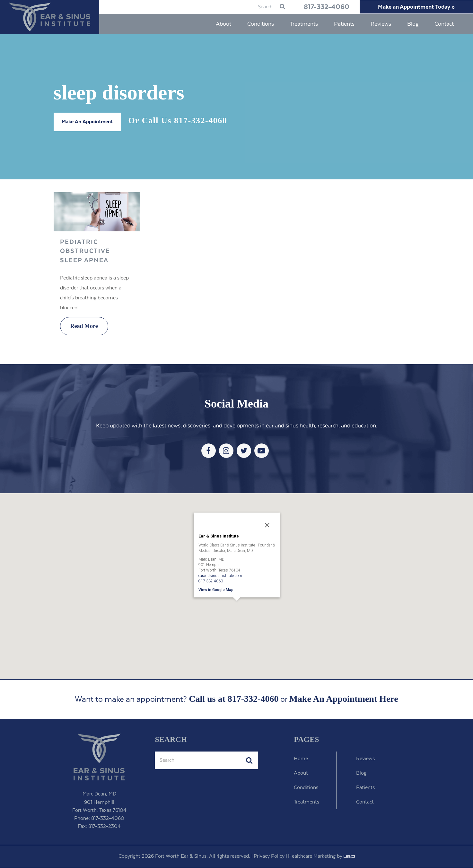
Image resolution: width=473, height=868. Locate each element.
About (301, 773)
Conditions (306, 788)
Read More (84, 326)
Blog (361, 773)
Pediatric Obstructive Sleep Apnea (85, 252)
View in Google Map (216, 590)
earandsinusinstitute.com (220, 576)
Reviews (365, 759)
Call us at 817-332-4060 (234, 699)
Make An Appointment (87, 122)
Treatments (307, 802)
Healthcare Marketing (312, 857)
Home (301, 759)
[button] (236, 610)
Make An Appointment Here (343, 699)
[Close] (267, 526)
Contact (365, 802)
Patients (365, 788)
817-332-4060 (321, 7)
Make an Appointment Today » (415, 7)
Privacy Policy (269, 857)
